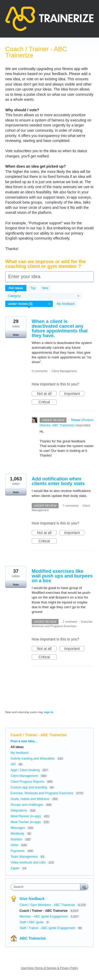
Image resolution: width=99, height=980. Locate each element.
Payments (18, 851)
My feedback (66, 304)
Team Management (24, 857)
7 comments (70, 506)
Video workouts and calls (28, 862)
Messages (18, 828)
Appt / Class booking (25, 770)
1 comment (70, 622)
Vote (16, 335)
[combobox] (47, 887)
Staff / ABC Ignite (32, 922)
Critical (48, 402)
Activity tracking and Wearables (33, 759)
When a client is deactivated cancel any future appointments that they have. (60, 329)
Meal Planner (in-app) (26, 816)
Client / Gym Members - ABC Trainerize (48, 905)
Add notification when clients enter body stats (58, 481)
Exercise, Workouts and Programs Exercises (42, 793)
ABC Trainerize (33, 938)
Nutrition (16, 839)
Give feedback (32, 899)
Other (15, 845)
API (13, 764)
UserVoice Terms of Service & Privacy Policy (49, 968)
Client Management (64, 371)
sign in (49, 712)
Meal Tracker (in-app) (26, 822)
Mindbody (17, 834)
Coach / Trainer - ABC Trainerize (44, 911)
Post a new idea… (24, 741)
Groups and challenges (27, 805)
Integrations (19, 811)
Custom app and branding (29, 787)
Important (74, 394)
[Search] (84, 887)
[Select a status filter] (29, 304)
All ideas (17, 747)
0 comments (40, 371)
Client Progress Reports (27, 782)
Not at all (47, 394)
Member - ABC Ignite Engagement (44, 917)
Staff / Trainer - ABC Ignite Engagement (48, 928)
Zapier (15, 868)
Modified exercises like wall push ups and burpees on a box (62, 576)
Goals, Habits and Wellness (30, 799)
